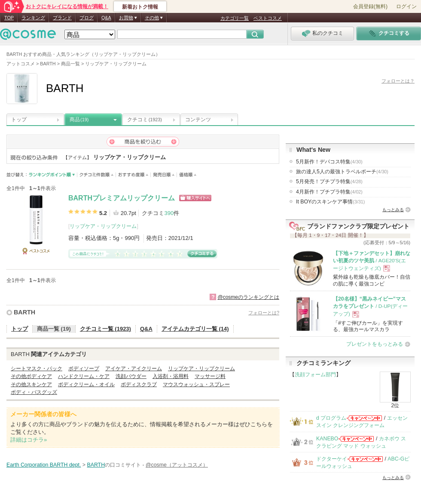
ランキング (33, 18)
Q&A (106, 18)
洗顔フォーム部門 (315, 375)
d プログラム (331, 418)
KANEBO (327, 439)
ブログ (87, 18)
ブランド (62, 18)
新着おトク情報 (140, 7)
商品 (79, 120)
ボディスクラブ (139, 384)
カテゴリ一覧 (235, 18)
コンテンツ (198, 120)
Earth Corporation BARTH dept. (44, 465)
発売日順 (164, 175)
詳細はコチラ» (29, 440)
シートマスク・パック (37, 369)
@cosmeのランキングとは (248, 297)
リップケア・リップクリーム (103, 226)
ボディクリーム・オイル (86, 384)
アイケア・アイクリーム (134, 369)
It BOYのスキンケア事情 (330, 202)
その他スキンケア (31, 384)
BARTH (24, 312)
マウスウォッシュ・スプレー (196, 384)
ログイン (406, 6)
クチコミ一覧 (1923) (105, 329)
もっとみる (393, 210)
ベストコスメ (268, 18)
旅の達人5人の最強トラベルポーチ (342, 172)
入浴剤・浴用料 (171, 376)
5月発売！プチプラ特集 (329, 181)
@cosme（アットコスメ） (177, 465)
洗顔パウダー (131, 376)
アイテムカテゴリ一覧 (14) (195, 329)
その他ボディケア (31, 376)
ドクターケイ (332, 459)
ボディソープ (84, 369)
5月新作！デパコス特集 (329, 162)
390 (169, 213)
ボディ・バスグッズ (34, 392)
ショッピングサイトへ (195, 198)
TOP (9, 18)
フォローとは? (264, 313)
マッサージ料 (210, 376)
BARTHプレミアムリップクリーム (122, 198)
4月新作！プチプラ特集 (329, 192)
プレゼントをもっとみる (375, 344)
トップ (19, 120)
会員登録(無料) (370, 6)
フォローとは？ (398, 81)
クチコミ (145, 120)
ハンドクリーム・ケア (84, 376)
